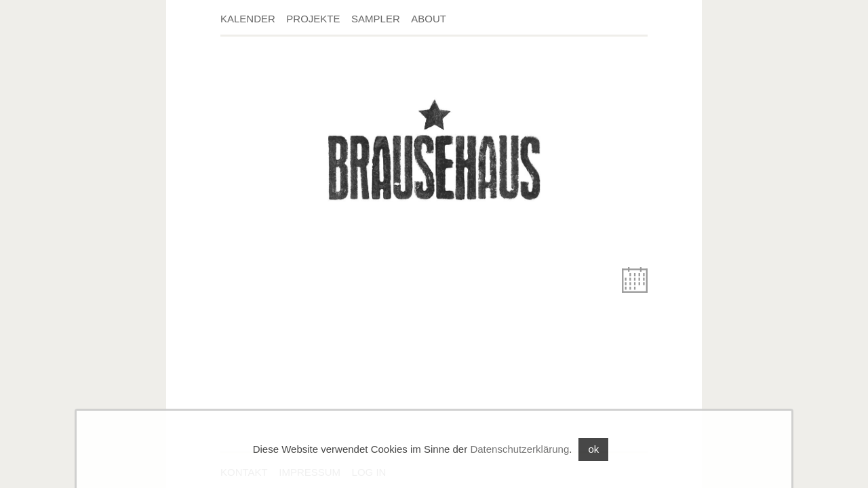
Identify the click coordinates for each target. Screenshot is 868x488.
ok (593, 449)
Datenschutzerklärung (519, 449)
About (429, 19)
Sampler (376, 19)
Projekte (313, 19)
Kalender (248, 19)
